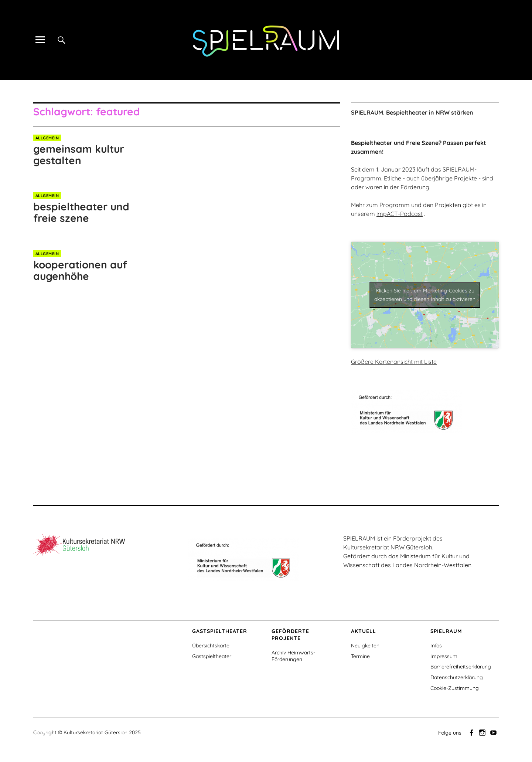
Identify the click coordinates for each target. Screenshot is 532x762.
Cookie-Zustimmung (455, 688)
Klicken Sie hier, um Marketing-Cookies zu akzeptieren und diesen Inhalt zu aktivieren (425, 295)
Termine (360, 656)
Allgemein (47, 138)
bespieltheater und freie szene (81, 212)
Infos (436, 646)
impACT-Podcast (400, 214)
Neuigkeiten (365, 646)
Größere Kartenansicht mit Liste (394, 362)
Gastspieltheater (212, 656)
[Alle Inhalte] (40, 40)
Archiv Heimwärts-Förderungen (293, 656)
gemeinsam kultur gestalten (79, 155)
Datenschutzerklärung (457, 677)
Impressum (444, 656)
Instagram (483, 732)
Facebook (472, 732)
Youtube (494, 732)
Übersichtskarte (211, 646)
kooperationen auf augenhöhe (80, 270)
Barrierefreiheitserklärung (461, 667)
